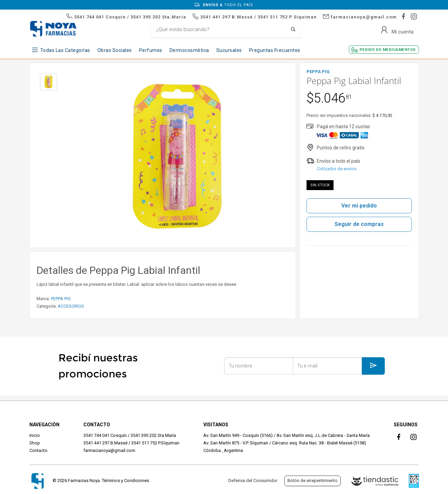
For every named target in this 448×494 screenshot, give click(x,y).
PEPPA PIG (61, 299)
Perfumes (151, 50)
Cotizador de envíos (337, 169)
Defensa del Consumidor (253, 480)
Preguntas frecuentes (275, 50)
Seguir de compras (359, 224)
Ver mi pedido (359, 206)
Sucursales (229, 50)
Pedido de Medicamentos (388, 50)
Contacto (38, 450)
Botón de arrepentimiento (313, 480)
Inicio (35, 435)
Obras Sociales (115, 50)
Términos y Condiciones (125, 480)
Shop (35, 443)
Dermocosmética (189, 50)
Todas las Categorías (65, 50)
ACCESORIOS (71, 306)
